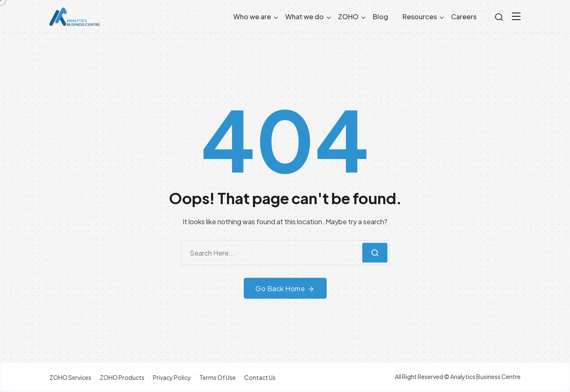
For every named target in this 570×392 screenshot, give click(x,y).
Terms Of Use (218, 377)
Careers (464, 17)
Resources (420, 17)
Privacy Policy (172, 377)
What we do (304, 17)
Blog (380, 17)
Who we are (252, 17)
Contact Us (260, 377)
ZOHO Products (122, 377)
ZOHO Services (70, 377)
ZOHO (348, 17)
